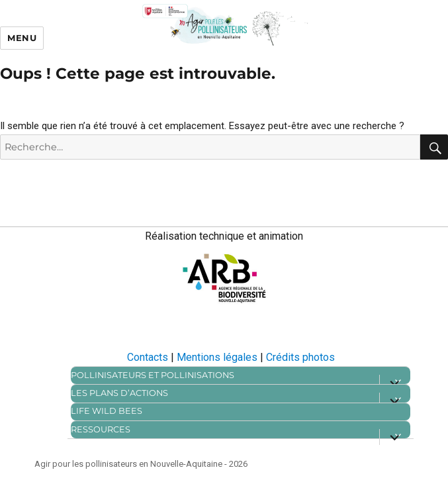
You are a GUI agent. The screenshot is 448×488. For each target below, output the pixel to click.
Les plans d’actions (119, 393)
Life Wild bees (107, 411)
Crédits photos (300, 357)
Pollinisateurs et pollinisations (153, 375)
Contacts (148, 357)
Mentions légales (217, 357)
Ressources (101, 429)
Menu (22, 38)
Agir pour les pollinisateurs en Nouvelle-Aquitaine (128, 464)
